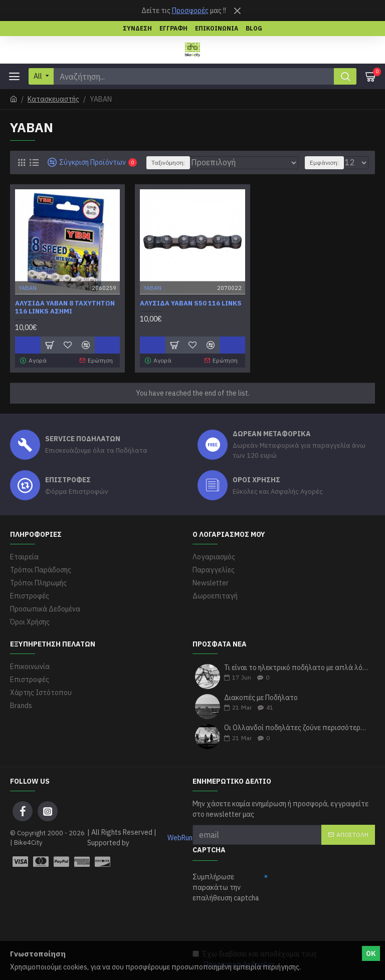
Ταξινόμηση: (168, 162)
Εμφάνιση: (324, 162)
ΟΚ (371, 953)
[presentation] (269, 925)
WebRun (180, 838)
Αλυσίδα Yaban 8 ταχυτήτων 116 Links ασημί (65, 308)
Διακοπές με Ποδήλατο (261, 698)
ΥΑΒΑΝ (28, 287)
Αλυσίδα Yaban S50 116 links (191, 303)
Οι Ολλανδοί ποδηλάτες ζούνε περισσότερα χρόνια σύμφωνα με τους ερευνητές (296, 728)
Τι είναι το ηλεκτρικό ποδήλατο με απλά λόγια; (296, 668)
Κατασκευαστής (53, 99)
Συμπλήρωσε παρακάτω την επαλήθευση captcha (226, 887)
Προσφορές (190, 11)
